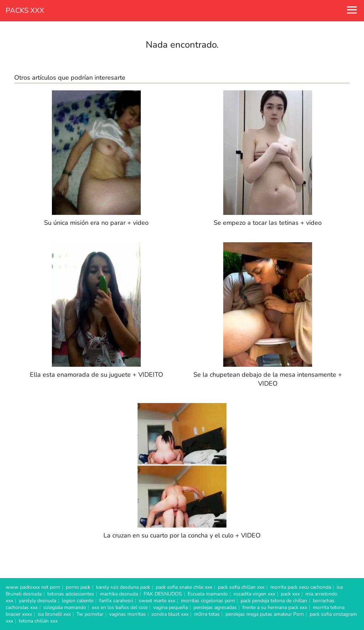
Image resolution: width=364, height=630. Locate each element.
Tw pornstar (90, 614)
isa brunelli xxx (54, 614)
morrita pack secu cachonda (301, 587)
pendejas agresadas (215, 607)
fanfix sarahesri (116, 601)
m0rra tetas (207, 614)
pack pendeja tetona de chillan (274, 601)
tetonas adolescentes (71, 594)
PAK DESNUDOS (163, 594)
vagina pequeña (170, 607)
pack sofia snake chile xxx (184, 587)
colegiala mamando (65, 607)
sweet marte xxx (157, 601)
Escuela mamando (208, 594)
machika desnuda (119, 594)
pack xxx (290, 594)
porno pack (78, 587)
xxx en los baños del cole (120, 607)
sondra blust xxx (170, 614)
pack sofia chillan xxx (241, 587)
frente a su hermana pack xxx (275, 607)
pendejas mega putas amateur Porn (265, 614)
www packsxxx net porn (33, 587)
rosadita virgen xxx (254, 594)
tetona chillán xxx (38, 621)
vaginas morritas (127, 614)
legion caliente (78, 601)
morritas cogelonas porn (208, 601)
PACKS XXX (25, 10)
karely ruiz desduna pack (123, 587)
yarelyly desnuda (38, 601)
